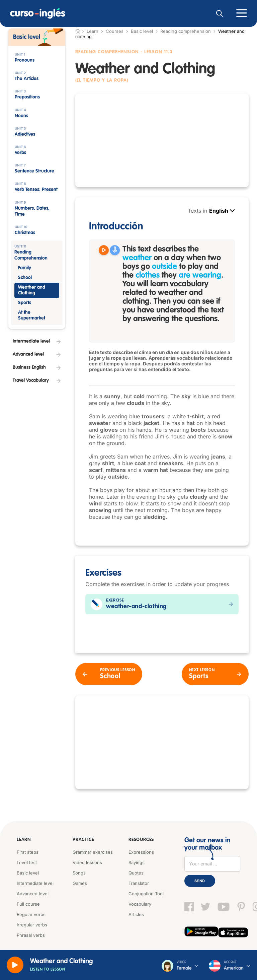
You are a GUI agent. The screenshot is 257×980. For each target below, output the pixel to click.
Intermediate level (35, 883)
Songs (79, 873)
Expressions (141, 852)
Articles (136, 914)
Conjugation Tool (146, 894)
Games (80, 883)
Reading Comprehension (107, 52)
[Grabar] (115, 250)
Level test (27, 862)
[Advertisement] (162, 140)
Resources (140, 840)
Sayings (137, 862)
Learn (23, 840)
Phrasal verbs (31, 935)
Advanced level (33, 894)
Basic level (142, 31)
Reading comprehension (186, 31)
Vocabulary (140, 904)
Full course (28, 904)
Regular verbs (31, 914)
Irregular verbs (32, 925)
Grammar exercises (93, 852)
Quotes (136, 873)
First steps (28, 852)
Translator (139, 883)
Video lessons (87, 862)
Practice (82, 840)
